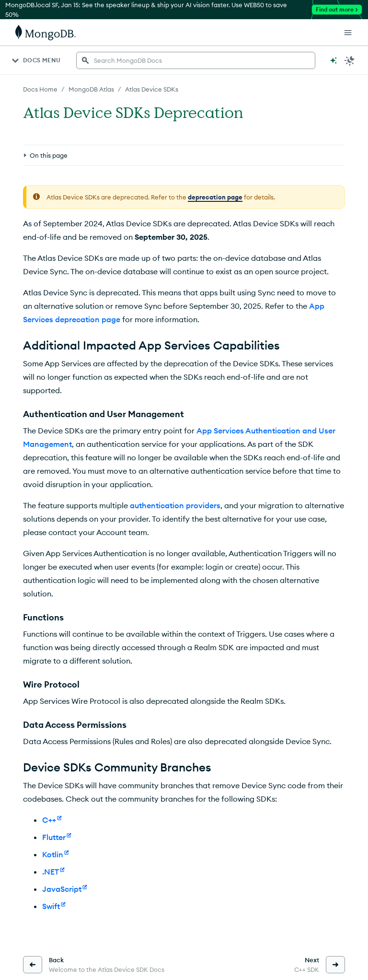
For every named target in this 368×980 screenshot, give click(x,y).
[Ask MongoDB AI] (333, 60)
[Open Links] (348, 33)
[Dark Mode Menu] (350, 60)
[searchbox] (196, 60)
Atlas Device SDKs (152, 89)
